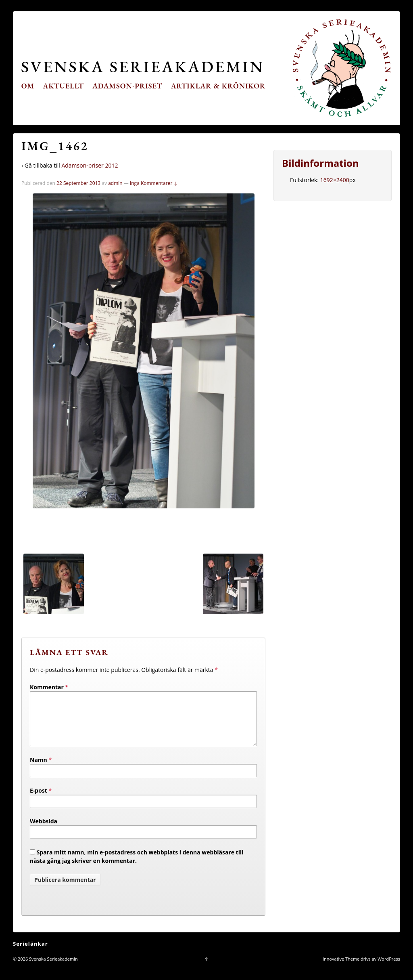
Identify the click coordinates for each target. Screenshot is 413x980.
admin (115, 183)
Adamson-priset (127, 86)
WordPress (389, 968)
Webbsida (44, 831)
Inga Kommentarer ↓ (154, 183)
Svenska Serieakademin (143, 66)
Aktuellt (64, 86)
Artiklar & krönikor (218, 86)
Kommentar (49, 687)
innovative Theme (341, 968)
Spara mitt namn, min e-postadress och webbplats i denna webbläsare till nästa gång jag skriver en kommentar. (137, 866)
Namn (39, 769)
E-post (39, 800)
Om (28, 86)
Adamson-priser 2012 (90, 165)
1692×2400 (335, 180)
